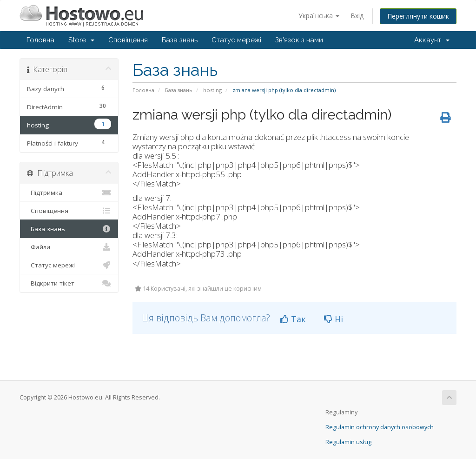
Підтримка (69, 193)
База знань (180, 40)
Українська (319, 16)
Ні (334, 319)
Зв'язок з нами (299, 40)
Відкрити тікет (69, 283)
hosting (212, 90)
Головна (40, 40)
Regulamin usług (348, 442)
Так (293, 319)
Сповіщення (128, 40)
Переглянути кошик (418, 16)
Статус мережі (236, 40)
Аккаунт (432, 40)
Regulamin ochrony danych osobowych (380, 427)
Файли (69, 247)
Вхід (357, 16)
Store (81, 40)
